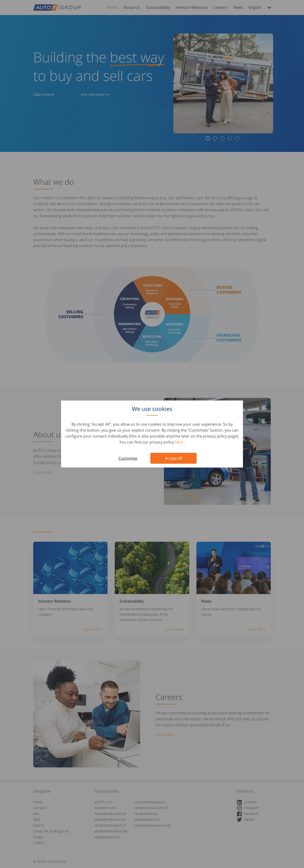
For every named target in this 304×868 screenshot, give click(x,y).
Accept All (173, 458)
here (179, 442)
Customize (128, 458)
